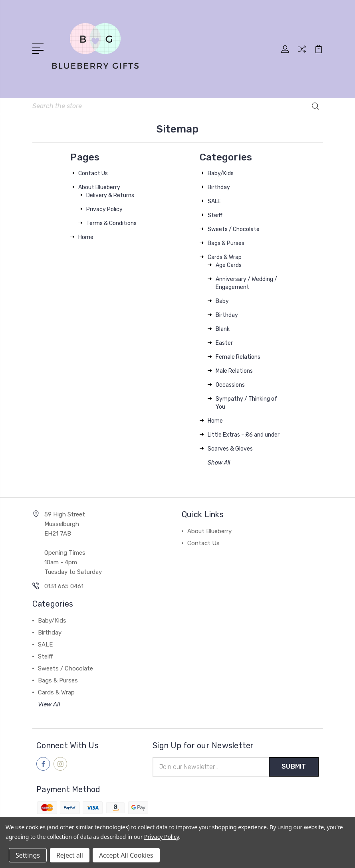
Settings (28, 855)
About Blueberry (99, 187)
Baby (222, 301)
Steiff (215, 215)
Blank (223, 329)
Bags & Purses (226, 243)
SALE (214, 201)
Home (86, 237)
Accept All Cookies (126, 855)
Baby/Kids (221, 173)
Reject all (70, 855)
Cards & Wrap (225, 257)
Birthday (219, 187)
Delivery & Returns (110, 195)
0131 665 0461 (64, 586)
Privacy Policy (104, 209)
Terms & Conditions (111, 223)
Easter (224, 343)
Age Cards (229, 265)
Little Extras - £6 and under (244, 434)
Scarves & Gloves (230, 448)
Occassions (230, 385)
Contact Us (93, 173)
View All (49, 704)
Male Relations (234, 371)
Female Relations (238, 357)
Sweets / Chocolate (234, 229)
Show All (219, 462)
